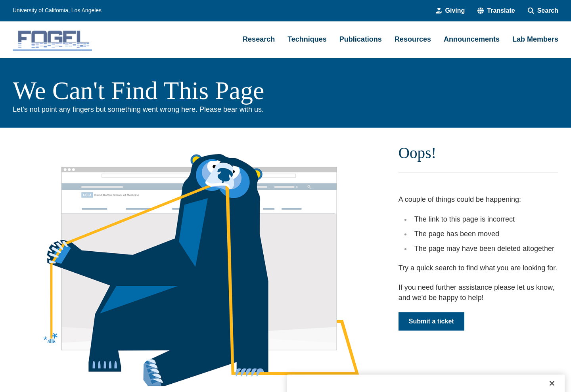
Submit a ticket (431, 321)
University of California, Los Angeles (57, 10)
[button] (496, 11)
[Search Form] (543, 11)
